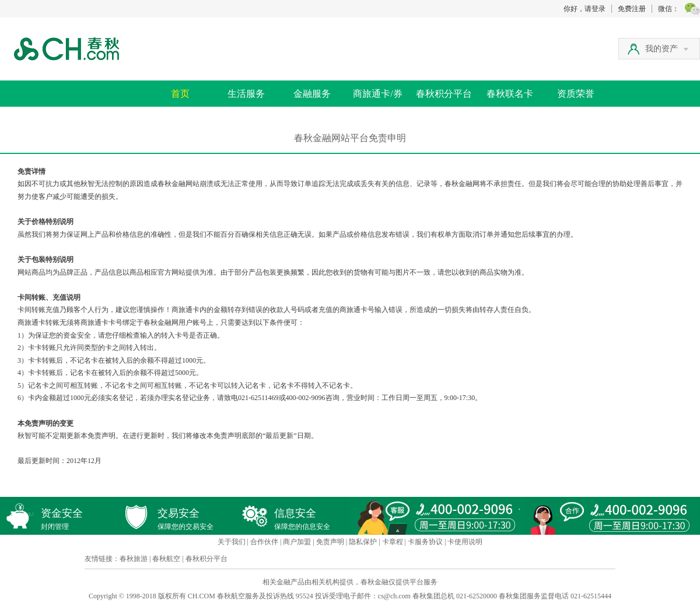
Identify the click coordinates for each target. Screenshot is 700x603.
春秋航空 (166, 559)
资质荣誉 (576, 94)
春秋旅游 (134, 559)
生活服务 (246, 94)
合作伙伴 (264, 542)
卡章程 (393, 542)
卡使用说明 (465, 542)
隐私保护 (363, 542)
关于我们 (232, 542)
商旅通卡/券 (377, 94)
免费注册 (632, 9)
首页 (180, 94)
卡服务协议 (425, 542)
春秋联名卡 (510, 94)
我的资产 (667, 49)
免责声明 (330, 542)
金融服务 (312, 94)
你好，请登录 (584, 9)
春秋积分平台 (444, 94)
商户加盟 (297, 542)
